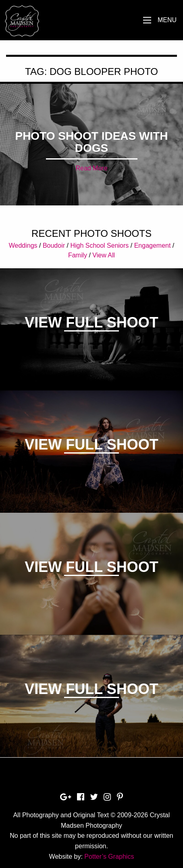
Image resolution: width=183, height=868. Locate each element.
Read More (91, 168)
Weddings (23, 245)
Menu (167, 20)
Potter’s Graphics (109, 857)
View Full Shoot (91, 322)
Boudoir (54, 245)
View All (104, 255)
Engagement (153, 245)
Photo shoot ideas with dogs (91, 142)
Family (78, 255)
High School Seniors (99, 245)
